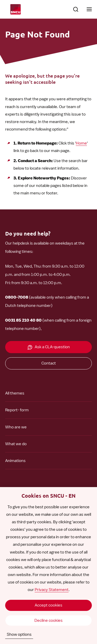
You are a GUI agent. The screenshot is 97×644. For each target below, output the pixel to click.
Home (81, 143)
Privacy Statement (52, 590)
